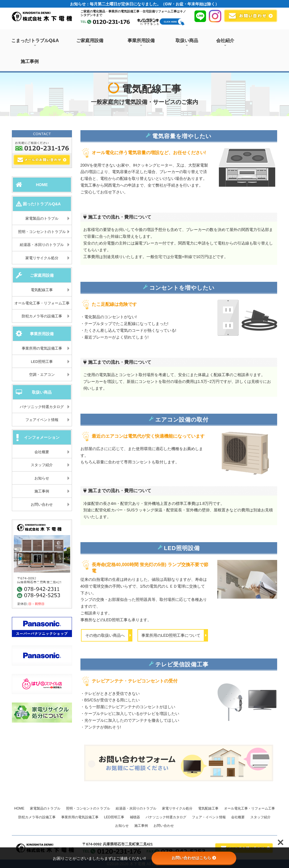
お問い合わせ (42, 504)
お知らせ (42, 478)
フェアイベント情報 (42, 420)
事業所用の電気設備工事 (42, 348)
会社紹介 (225, 42)
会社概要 (42, 452)
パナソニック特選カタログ (42, 407)
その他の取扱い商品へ (109, 635)
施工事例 (30, 61)
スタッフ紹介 (42, 465)
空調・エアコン (42, 375)
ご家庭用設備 (90, 42)
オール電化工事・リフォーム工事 (42, 303)
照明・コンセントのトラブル (42, 232)
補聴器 (135, 817)
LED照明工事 (42, 362)
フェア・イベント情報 (209, 817)
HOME (19, 808)
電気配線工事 (42, 290)
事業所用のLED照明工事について (174, 635)
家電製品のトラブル (42, 218)
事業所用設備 (141, 42)
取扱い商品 (187, 42)
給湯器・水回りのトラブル (42, 245)
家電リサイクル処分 (42, 258)
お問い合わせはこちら (194, 858)
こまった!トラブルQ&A (35, 42)
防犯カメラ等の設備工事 (42, 316)
